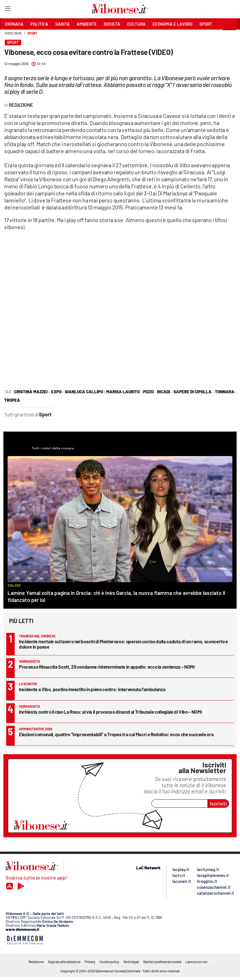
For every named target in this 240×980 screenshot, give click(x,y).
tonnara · (226, 392)
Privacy (90, 962)
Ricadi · (165, 392)
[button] (229, 36)
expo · (57, 392)
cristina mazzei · (32, 392)
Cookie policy (109, 962)
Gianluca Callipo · (85, 392)
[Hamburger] (7, 10)
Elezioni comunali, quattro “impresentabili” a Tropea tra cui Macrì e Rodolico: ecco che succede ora (116, 734)
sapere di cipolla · (193, 392)
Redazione (36, 962)
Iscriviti (218, 803)
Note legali (131, 962)
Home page (13, 33)
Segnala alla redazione (64, 962)
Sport (32, 33)
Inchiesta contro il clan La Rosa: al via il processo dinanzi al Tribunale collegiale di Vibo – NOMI (110, 712)
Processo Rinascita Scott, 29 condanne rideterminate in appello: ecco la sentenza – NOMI (107, 667)
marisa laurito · (124, 392)
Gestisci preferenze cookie (162, 962)
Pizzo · (149, 392)
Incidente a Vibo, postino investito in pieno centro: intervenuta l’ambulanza (92, 689)
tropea (12, 400)
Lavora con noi (196, 962)
